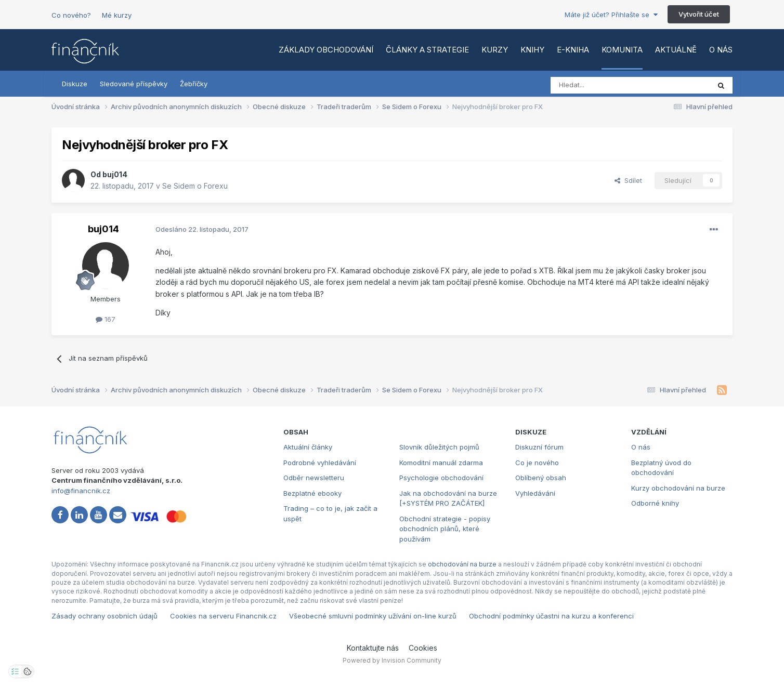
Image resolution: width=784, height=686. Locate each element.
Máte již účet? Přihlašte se (611, 15)
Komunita (622, 50)
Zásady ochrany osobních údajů (104, 616)
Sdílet (628, 180)
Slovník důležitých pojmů (439, 447)
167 (106, 319)
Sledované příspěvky (134, 84)
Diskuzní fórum (539, 447)
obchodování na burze (462, 564)
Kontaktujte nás (373, 648)
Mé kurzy (117, 15)
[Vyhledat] (602, 85)
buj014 (115, 174)
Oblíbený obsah (541, 478)
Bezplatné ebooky (312, 493)
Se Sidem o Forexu (195, 186)
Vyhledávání (535, 493)
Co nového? (71, 15)
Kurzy (495, 50)
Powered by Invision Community (392, 660)
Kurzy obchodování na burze (678, 488)
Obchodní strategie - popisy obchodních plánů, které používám (445, 529)
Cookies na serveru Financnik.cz (223, 616)
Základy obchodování (326, 50)
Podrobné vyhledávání (320, 463)
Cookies (423, 648)
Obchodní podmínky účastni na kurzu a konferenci (551, 616)
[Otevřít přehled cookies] (28, 671)
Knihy (532, 50)
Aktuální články (308, 447)
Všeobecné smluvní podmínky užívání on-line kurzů (373, 616)
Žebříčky (194, 84)
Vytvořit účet (699, 14)
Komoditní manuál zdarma (441, 463)
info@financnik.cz (81, 491)
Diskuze (75, 84)
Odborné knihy (655, 503)
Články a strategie (427, 50)
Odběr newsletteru (314, 478)
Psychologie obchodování (441, 478)
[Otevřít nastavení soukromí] (15, 671)
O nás (721, 50)
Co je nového (537, 463)
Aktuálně (676, 50)
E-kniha (573, 50)
